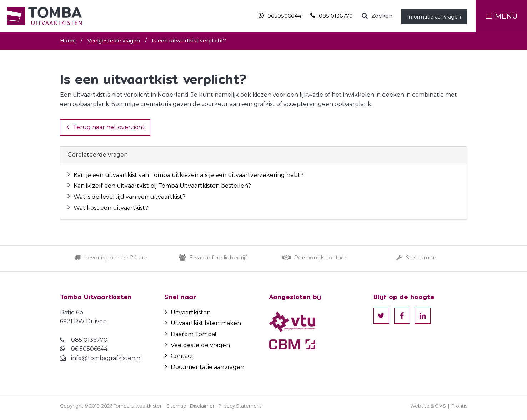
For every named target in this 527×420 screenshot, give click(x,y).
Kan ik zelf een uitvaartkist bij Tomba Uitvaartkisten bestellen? (162, 186)
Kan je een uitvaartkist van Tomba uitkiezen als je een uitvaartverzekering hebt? (189, 175)
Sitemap (176, 406)
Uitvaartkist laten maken (203, 323)
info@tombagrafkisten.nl (107, 358)
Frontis (459, 406)
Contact (179, 356)
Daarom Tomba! (190, 334)
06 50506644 (89, 349)
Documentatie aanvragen (204, 367)
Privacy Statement (240, 406)
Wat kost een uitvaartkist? (111, 208)
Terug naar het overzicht (106, 127)
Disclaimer (202, 406)
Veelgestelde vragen (197, 345)
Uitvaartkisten (188, 312)
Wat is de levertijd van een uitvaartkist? (129, 197)
